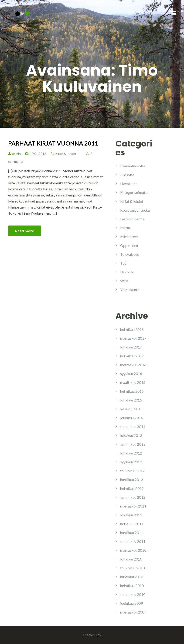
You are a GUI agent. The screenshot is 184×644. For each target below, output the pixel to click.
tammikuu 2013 (133, 444)
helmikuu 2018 (132, 329)
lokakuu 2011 (131, 515)
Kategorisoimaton (135, 192)
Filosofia (127, 175)
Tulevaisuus (129, 254)
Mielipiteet (129, 237)
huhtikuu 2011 (132, 533)
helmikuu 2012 (132, 488)
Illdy (98, 635)
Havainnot (129, 184)
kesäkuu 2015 (131, 409)
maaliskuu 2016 (133, 382)
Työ (123, 263)
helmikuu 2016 (132, 391)
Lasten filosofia (132, 219)
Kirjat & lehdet (66, 154)
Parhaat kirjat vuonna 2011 (53, 143)
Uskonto (127, 272)
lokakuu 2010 (131, 559)
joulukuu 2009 (131, 603)
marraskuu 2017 (133, 338)
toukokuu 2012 (132, 471)
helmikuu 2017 (132, 356)
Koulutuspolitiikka (135, 210)
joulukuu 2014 (131, 418)
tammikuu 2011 (133, 541)
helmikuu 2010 (132, 586)
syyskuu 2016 (131, 373)
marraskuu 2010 (133, 550)
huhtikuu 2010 (132, 577)
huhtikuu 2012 (132, 480)
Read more (25, 231)
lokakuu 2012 (131, 453)
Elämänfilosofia (133, 166)
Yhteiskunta (130, 290)
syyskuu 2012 (131, 462)
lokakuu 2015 (131, 400)
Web (124, 281)
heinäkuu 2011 (132, 524)
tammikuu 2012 (133, 497)
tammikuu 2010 (133, 594)
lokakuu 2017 (131, 347)
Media (125, 228)
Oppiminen (129, 245)
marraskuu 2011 (133, 506)
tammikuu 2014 (133, 427)
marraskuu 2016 (133, 365)
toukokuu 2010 (132, 568)
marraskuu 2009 (133, 612)
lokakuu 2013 (131, 435)
